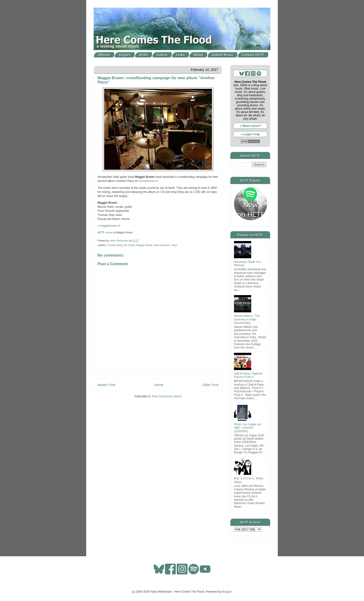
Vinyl (174, 245)
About (198, 55)
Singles (125, 55)
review (109, 232)
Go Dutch (129, 245)
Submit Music (223, 55)
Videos (162, 55)
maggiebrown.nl (110, 226)
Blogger (227, 592)
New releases (162, 245)
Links (180, 55)
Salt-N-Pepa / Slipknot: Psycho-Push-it (248, 375)
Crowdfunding (115, 245)
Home (159, 385)
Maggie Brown (145, 245)
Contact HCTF (253, 55)
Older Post (210, 385)
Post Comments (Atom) (167, 396)
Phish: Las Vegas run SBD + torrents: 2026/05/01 (247, 428)
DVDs (144, 55)
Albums (104, 55)
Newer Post (106, 385)
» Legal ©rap (250, 134)
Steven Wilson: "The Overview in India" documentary (247, 319)
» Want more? (250, 126)
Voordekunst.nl (148, 181)
